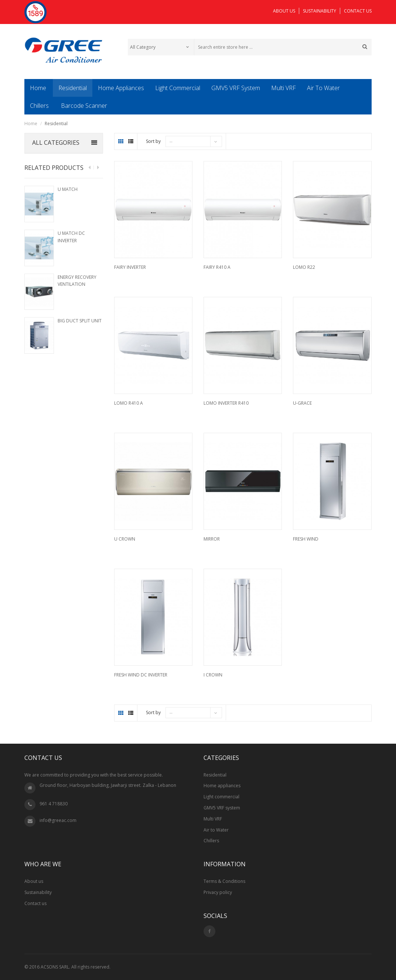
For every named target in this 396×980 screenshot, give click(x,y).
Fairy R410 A (217, 267)
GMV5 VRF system (222, 808)
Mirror (212, 539)
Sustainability (38, 892)
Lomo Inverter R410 (226, 403)
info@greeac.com (58, 820)
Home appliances (222, 786)
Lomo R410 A (129, 403)
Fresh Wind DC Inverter (141, 675)
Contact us (35, 903)
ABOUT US (284, 11)
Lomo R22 (304, 267)
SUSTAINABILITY (320, 11)
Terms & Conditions (224, 881)
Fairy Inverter (130, 267)
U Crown (125, 539)
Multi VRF (213, 819)
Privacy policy (218, 892)
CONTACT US (358, 11)
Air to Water (216, 830)
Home (31, 124)
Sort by (153, 141)
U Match (68, 189)
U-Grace (302, 403)
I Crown (213, 675)
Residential (215, 775)
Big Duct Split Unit (80, 321)
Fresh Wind (306, 539)
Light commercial (221, 797)
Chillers (211, 841)
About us (34, 881)
